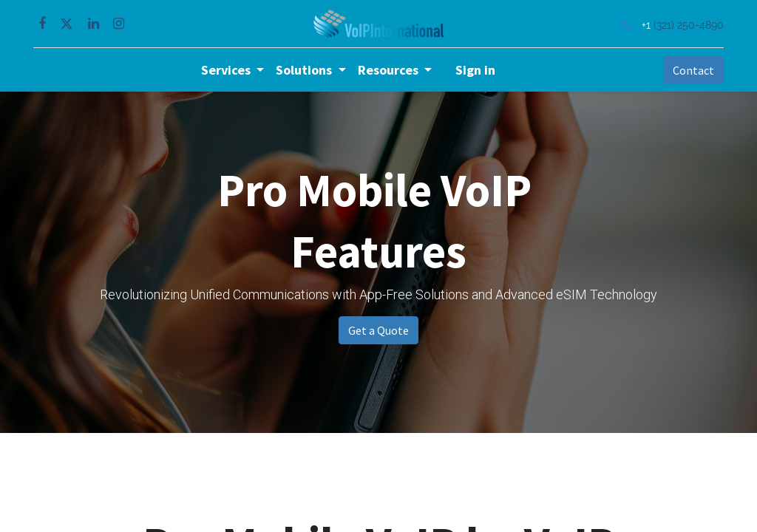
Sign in (475, 70)
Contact (692, 70)
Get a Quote (378, 330)
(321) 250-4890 (687, 25)
